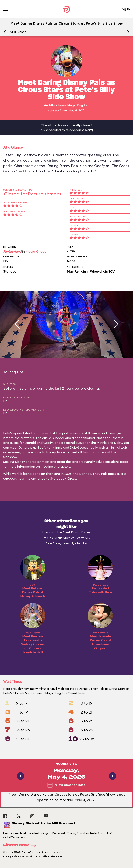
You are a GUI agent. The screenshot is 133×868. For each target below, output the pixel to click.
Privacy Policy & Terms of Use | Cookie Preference (32, 856)
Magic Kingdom (78, 105)
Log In (125, 9)
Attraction (56, 105)
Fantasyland (12, 251)
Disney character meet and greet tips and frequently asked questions (67, 462)
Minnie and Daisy (109, 443)
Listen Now (21, 845)
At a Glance (18, 32)
